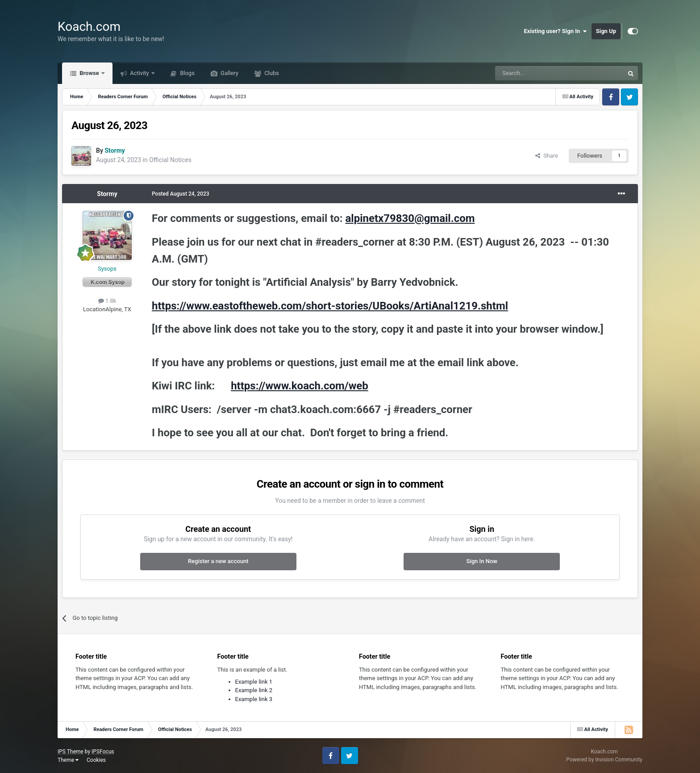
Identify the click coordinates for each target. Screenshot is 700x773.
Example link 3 (254, 699)
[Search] (538, 73)
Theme (68, 760)
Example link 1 (254, 682)
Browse (89, 73)
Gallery (229, 73)
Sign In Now (482, 561)
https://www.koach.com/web (300, 386)
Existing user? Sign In (556, 31)
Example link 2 (254, 690)
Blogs (187, 73)
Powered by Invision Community (604, 760)
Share (547, 156)
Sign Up (606, 31)
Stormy (107, 194)
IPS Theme (71, 752)
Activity (140, 73)
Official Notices (170, 160)
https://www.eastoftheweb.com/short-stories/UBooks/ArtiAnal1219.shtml (330, 306)
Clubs (271, 73)
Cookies (96, 760)
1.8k (107, 301)
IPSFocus (103, 752)
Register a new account (218, 561)
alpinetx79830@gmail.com (410, 218)
